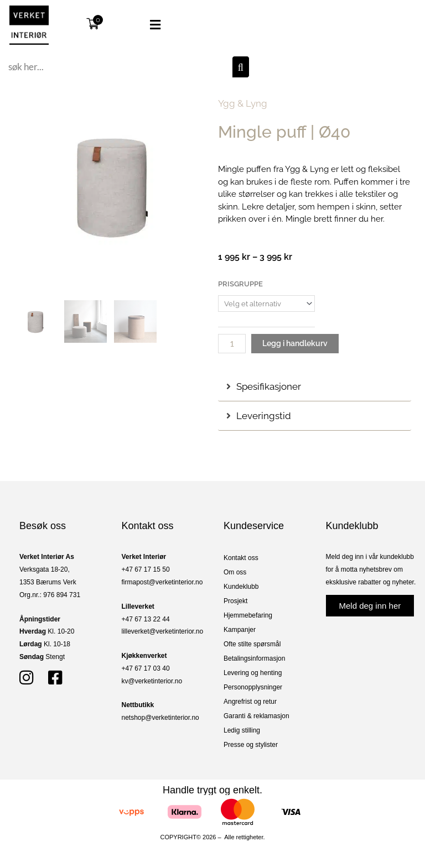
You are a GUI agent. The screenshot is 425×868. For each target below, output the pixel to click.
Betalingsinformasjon (254, 658)
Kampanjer (240, 630)
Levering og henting (253, 673)
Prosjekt (235, 601)
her (377, 219)
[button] (145, 25)
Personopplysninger (253, 687)
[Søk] (241, 67)
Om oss (235, 572)
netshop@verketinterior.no (160, 718)
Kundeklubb (241, 587)
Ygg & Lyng (243, 103)
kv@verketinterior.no (152, 681)
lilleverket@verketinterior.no (163, 631)
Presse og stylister (251, 745)
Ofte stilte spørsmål (252, 644)
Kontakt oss (241, 558)
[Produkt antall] (232, 344)
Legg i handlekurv (295, 343)
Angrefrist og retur (250, 702)
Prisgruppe (240, 284)
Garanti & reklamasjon (256, 716)
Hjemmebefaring (248, 615)
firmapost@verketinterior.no (162, 582)
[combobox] (119, 67)
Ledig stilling (242, 730)
